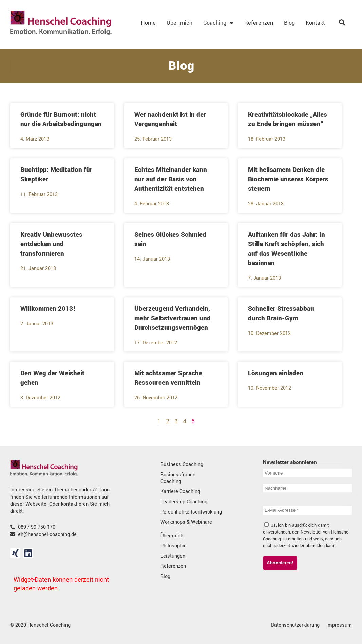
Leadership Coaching (184, 502)
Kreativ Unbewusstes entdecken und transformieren (51, 244)
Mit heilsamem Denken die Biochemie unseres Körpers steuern (288, 179)
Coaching (218, 23)
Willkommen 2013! (48, 309)
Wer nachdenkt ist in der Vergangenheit (170, 119)
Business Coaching (182, 465)
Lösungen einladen (276, 373)
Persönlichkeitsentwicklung (188, 512)
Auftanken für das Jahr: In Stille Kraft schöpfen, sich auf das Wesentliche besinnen (287, 249)
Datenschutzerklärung (295, 625)
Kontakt (315, 23)
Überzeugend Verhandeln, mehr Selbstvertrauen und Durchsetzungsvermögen (173, 318)
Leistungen (173, 556)
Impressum (339, 625)
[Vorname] (307, 473)
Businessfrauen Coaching (178, 478)
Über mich (179, 23)
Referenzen (259, 23)
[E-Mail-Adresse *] (307, 510)
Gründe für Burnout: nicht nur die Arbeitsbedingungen (61, 119)
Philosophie (174, 546)
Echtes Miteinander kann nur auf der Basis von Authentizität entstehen (171, 179)
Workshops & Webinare (186, 522)
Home (148, 23)
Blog (289, 23)
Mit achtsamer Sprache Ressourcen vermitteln (168, 378)
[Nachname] (307, 488)
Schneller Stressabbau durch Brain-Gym (281, 314)
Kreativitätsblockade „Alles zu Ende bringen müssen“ (288, 119)
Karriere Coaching (180, 492)
